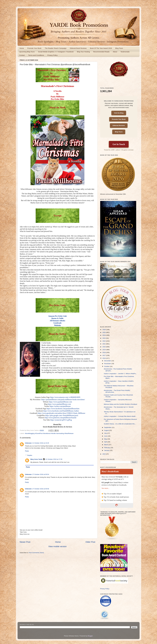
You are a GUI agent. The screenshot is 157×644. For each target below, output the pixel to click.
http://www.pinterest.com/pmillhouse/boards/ (61, 418)
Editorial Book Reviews (78, 48)
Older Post (90, 542)
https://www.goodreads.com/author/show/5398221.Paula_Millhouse (61, 413)
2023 (104, 338)
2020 (104, 347)
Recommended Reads (101, 52)
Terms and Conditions (36, 55)
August (107, 430)
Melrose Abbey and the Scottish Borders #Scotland (120, 404)
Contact (22, 55)
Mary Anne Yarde (36, 459)
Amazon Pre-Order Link (57, 316)
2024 (104, 335)
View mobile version (57, 546)
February (107, 448)
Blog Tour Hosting (83, 52)
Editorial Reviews (119, 125)
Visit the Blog (119, 113)
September (108, 427)
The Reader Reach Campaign (56, 48)
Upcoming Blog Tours (27, 52)
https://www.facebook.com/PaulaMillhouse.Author (61, 411)
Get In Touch (119, 144)
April (106, 442)
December (108, 361)
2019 (104, 350)
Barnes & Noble (57, 318)
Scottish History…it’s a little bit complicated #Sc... (120, 424)
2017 (104, 355)
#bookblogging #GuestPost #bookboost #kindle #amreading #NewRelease (49, 433)
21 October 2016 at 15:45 (41, 443)
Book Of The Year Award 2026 (101, 48)
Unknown (28, 443)
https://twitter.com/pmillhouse (60, 406)
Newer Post (25, 542)
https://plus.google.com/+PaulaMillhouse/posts (62, 415)
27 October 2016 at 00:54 (41, 474)
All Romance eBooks (57, 321)
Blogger (90, 636)
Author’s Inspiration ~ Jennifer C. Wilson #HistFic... (120, 374)
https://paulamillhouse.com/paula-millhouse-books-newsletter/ (63, 400)
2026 (104, 330)
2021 (104, 344)
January (107, 450)
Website (58, 325)
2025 (104, 332)
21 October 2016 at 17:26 (54, 459)
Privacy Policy (52, 55)
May (106, 439)
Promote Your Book (34, 48)
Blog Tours (119, 48)
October (107, 366)
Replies (30, 455)
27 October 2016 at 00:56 (41, 489)
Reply (27, 451)
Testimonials (125, 52)
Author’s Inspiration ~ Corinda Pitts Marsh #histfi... (120, 416)
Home (22, 48)
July (106, 433)
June (106, 436)
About (115, 52)
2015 (104, 454)
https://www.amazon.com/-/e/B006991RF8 (65, 397)
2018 (104, 352)
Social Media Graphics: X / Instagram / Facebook (56, 52)
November (108, 364)
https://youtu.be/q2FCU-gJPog (61, 420)
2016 (104, 358)
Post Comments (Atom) (36, 553)
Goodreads (57, 323)
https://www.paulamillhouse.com (60, 402)
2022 (104, 341)
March (106, 445)
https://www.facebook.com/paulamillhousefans (63, 409)
